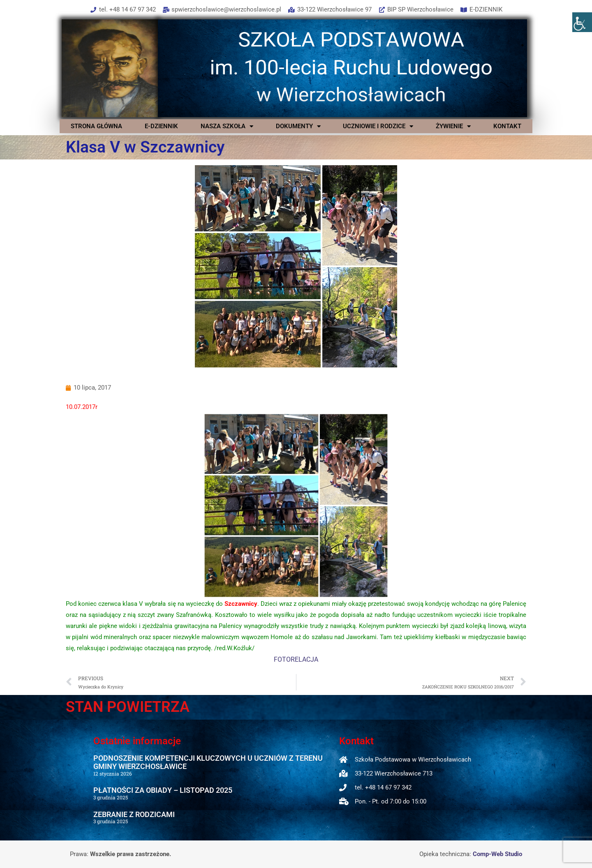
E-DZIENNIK (161, 126)
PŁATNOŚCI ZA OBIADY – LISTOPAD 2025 (163, 790)
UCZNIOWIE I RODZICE (378, 126)
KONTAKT (507, 126)
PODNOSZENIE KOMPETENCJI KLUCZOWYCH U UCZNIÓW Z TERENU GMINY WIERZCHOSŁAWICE (208, 762)
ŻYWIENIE (453, 126)
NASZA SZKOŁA (227, 126)
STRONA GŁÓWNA (96, 126)
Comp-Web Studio (497, 854)
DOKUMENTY (298, 126)
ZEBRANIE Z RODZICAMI (134, 814)
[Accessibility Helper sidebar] (582, 22)
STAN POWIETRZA (128, 707)
